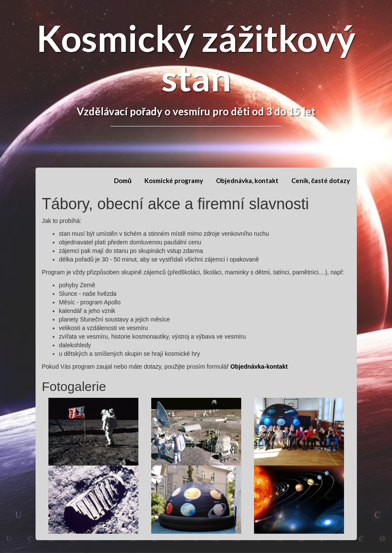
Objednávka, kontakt (247, 180)
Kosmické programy (174, 180)
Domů (123, 180)
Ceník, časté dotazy (321, 180)
